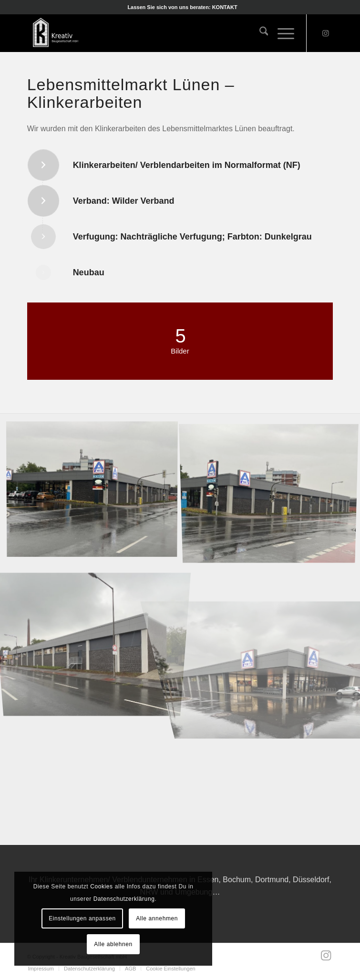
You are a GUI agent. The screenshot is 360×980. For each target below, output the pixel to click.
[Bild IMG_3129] (96, 492)
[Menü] (281, 33)
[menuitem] (182, 7)
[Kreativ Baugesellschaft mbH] (149, 33)
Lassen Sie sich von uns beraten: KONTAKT (182, 7)
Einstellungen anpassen (82, 918)
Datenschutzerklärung (124, 899)
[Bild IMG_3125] (96, 633)
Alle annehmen (157, 918)
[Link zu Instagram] (326, 33)
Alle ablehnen (113, 944)
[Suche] (259, 33)
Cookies (102, 886)
